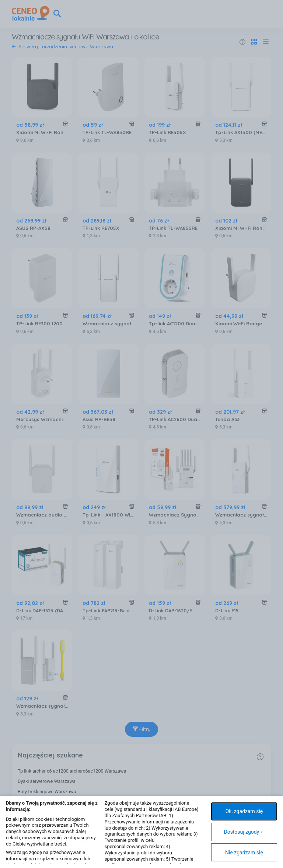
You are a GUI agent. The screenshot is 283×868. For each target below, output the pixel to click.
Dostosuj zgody (243, 832)
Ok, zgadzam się (244, 811)
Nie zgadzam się (244, 853)
